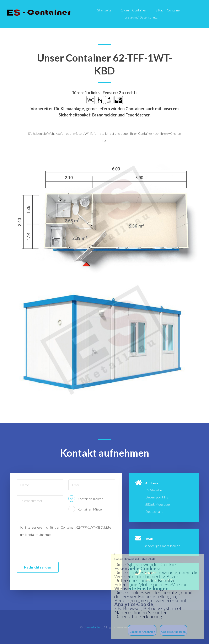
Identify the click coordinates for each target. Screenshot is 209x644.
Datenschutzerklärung (138, 616)
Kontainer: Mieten (90, 509)
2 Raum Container (168, 10)
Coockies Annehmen (142, 632)
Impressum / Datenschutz (139, 17)
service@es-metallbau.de (162, 546)
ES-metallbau (93, 627)
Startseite (104, 10)
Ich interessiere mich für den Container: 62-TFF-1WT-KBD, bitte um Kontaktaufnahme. (66, 538)
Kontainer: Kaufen (90, 499)
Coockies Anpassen (173, 632)
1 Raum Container (134, 10)
